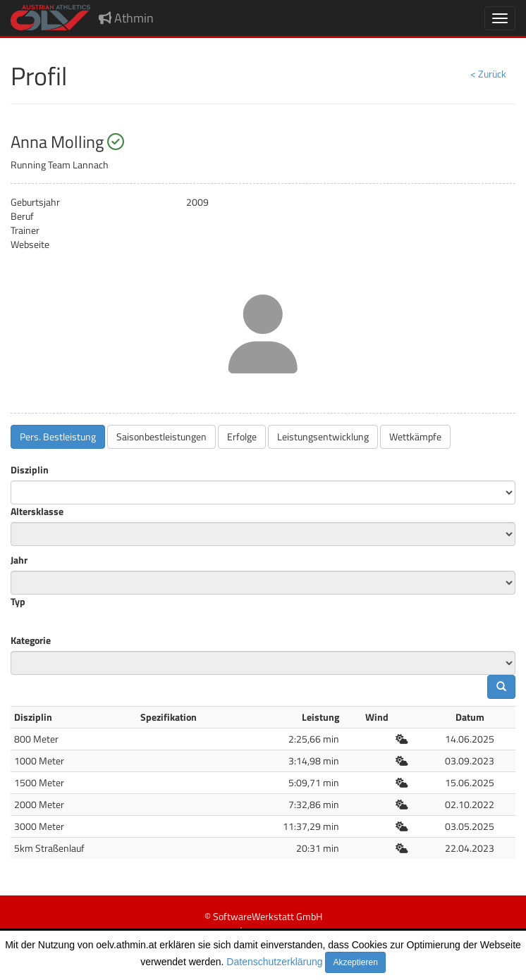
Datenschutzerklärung (274, 962)
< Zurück (488, 74)
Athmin (126, 18)
